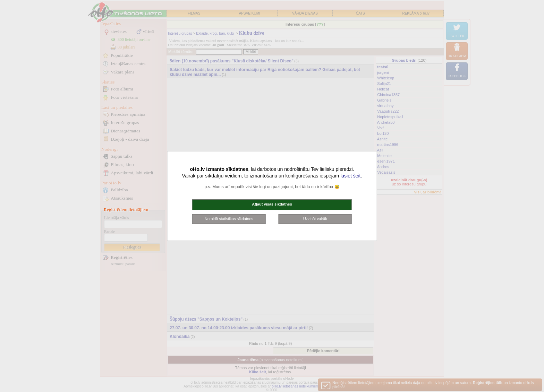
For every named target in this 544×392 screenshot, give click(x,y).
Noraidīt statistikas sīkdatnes (229, 219)
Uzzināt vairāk (315, 219)
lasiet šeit (350, 176)
